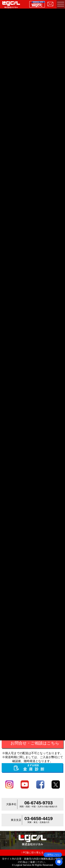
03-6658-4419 (39, 818)
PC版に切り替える (33, 853)
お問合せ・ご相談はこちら (35, 743)
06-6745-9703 (39, 803)
